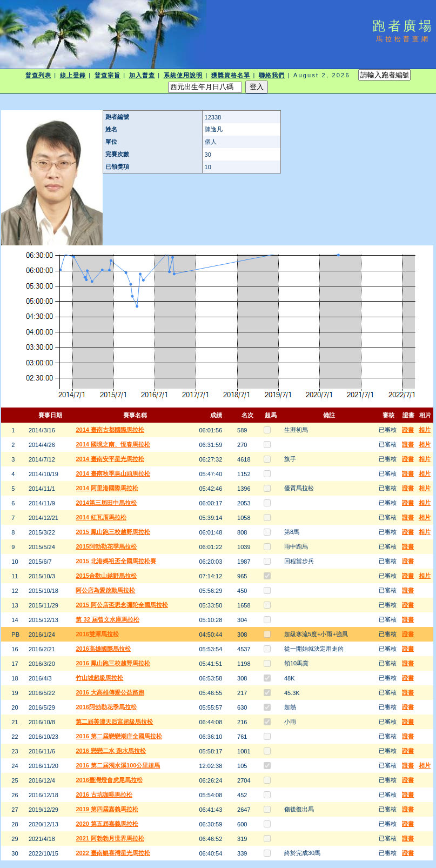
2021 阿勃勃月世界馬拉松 (110, 838)
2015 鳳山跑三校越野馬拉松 (113, 532)
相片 (425, 430)
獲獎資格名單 (231, 75)
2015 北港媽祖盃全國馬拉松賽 (116, 561)
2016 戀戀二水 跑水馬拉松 (111, 751)
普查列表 (38, 75)
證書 (408, 430)
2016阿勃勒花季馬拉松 (106, 707)
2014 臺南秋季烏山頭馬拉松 (113, 473)
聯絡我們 (272, 75)
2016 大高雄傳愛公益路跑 (110, 692)
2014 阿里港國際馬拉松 (107, 488)
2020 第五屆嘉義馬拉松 (107, 824)
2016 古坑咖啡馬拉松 (104, 794)
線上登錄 (73, 75)
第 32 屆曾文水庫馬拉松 (107, 619)
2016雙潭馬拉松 (97, 634)
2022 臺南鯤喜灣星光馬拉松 (113, 853)
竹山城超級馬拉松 (99, 678)
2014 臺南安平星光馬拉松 (110, 459)
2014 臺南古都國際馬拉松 (110, 430)
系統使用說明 (183, 75)
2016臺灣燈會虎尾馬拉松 (109, 780)
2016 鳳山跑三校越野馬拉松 (113, 663)
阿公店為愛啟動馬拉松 (105, 590)
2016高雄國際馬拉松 (103, 649)
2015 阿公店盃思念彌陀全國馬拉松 (122, 605)
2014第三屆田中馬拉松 (106, 503)
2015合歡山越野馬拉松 (106, 576)
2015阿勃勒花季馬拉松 (106, 546)
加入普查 (142, 75)
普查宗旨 (108, 75)
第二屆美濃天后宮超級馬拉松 (114, 722)
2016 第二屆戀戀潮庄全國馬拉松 (119, 736)
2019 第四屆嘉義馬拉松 (107, 809)
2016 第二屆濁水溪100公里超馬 (118, 765)
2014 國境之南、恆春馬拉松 (113, 444)
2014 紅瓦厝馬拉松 (101, 517)
